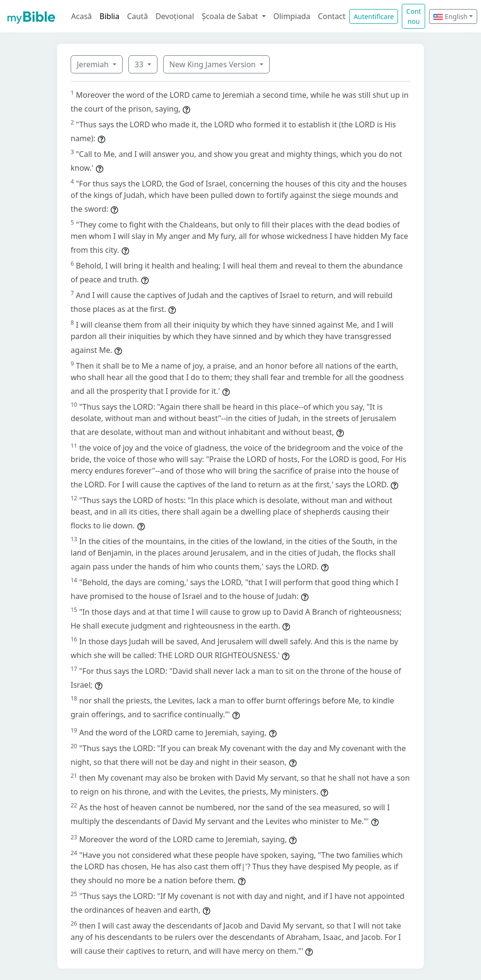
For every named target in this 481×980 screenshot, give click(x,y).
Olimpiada (292, 16)
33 (140, 64)
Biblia (110, 16)
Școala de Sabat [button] (231, 16)
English (450, 16)
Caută (137, 16)
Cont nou (413, 16)
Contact (332, 16)
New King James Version (214, 64)
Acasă (82, 16)
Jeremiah (94, 64)
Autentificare (374, 16)
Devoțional (175, 16)
